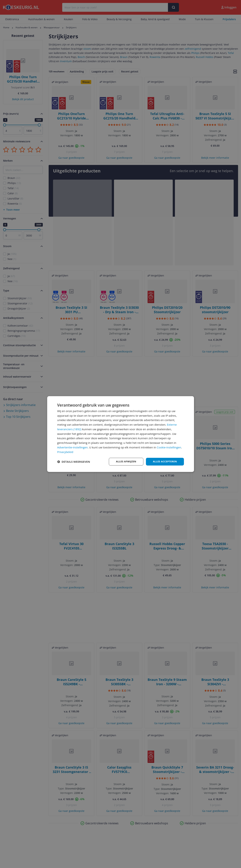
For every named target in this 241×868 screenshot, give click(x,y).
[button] (74, 462)
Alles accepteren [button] (164, 462)
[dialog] (121, 434)
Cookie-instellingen (169, 447)
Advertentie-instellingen (73, 447)
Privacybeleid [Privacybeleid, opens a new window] (66, 452)
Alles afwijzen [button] (124, 462)
